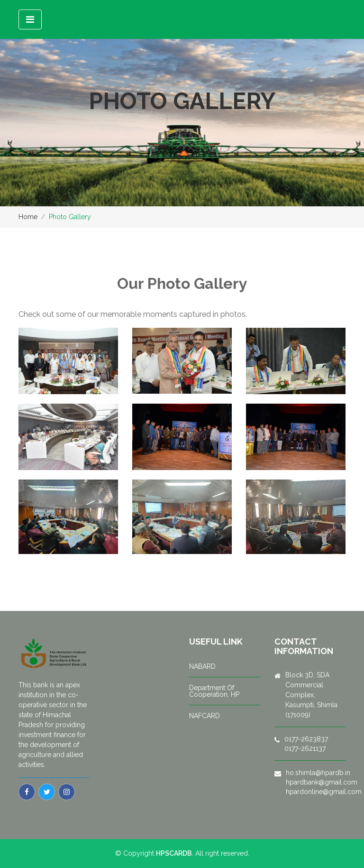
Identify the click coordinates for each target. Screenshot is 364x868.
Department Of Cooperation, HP (214, 691)
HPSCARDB (174, 853)
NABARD (202, 666)
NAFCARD (205, 716)
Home (28, 217)
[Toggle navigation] (30, 19)
